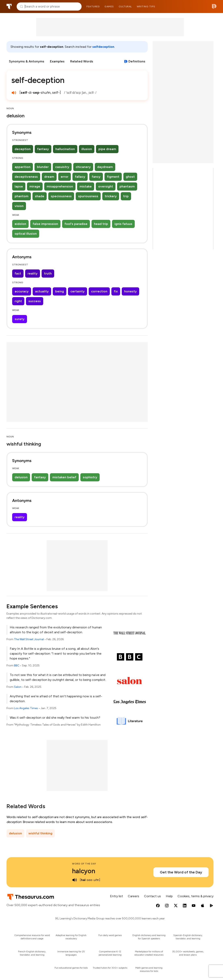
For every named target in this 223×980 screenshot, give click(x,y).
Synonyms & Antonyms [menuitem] (27, 61)
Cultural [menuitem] (125, 7)
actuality (42, 291)
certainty (78, 291)
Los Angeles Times (26, 708)
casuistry (62, 167)
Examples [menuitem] (57, 61)
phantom (22, 196)
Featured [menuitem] (93, 7)
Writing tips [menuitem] (146, 7)
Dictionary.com (214, 7)
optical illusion (26, 234)
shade (40, 196)
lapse (19, 186)
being (60, 291)
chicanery (83, 167)
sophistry (90, 477)
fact (18, 273)
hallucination (65, 149)
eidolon (20, 224)
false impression (45, 224)
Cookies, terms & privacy (196, 896)
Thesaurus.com (9, 7)
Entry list (116, 896)
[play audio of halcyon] (74, 880)
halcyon (84, 871)
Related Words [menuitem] (82, 61)
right (18, 301)
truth (48, 273)
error (65, 177)
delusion (21, 477)
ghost (130, 177)
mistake (86, 186)
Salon (18, 687)
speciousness (61, 196)
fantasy (43, 149)
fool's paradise (76, 224)
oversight (106, 186)
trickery (111, 196)
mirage (35, 186)
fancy (96, 177)
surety (20, 319)
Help (169, 896)
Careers (134, 896)
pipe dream (107, 149)
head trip (101, 224)
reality (33, 273)
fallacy (80, 177)
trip (126, 196)
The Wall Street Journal (29, 639)
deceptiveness (26, 177)
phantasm (127, 186)
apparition (23, 167)
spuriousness (88, 196)
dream (49, 177)
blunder (43, 167)
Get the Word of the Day (181, 872)
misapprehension (60, 186)
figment (113, 177)
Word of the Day (84, 864)
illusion (87, 149)
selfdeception (103, 47)
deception (23, 149)
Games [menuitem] (109, 7)
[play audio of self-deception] (14, 93)
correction (99, 291)
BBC (17, 666)
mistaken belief (64, 477)
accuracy (22, 291)
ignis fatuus (123, 224)
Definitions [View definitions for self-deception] (137, 61)
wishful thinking (40, 833)
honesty (130, 291)
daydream (105, 167)
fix (116, 291)
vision (19, 206)
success (35, 301)
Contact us (152, 896)
